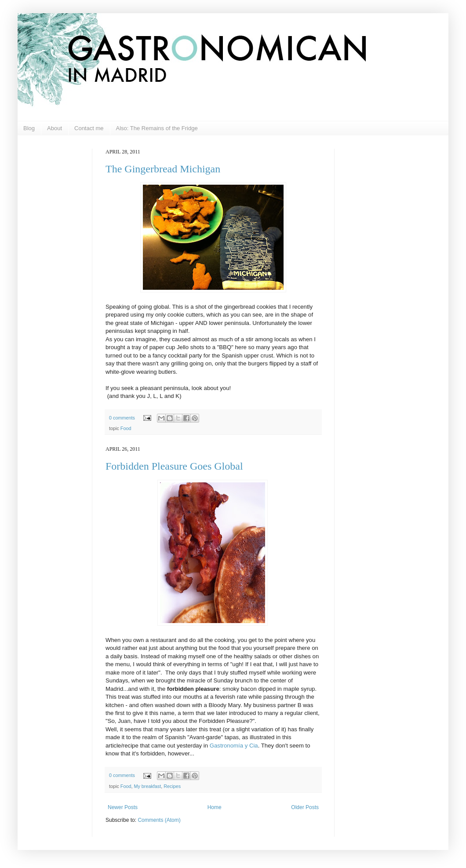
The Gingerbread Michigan (163, 169)
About (55, 128)
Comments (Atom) (159, 820)
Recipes (172, 786)
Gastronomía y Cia (234, 746)
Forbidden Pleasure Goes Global (174, 466)
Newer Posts (123, 807)
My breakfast (147, 786)
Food (126, 428)
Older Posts (305, 807)
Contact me (89, 128)
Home (215, 807)
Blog (29, 128)
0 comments (122, 418)
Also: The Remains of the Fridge (157, 128)
